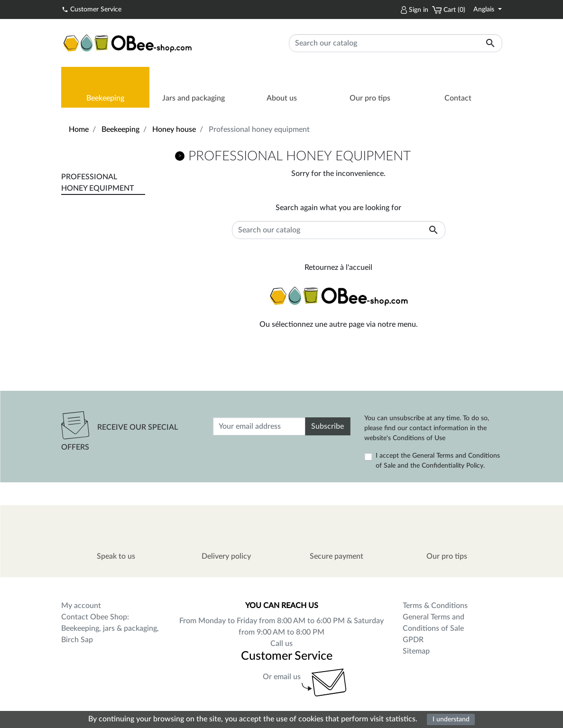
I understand (451, 719)
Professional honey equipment (97, 183)
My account (81, 606)
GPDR (413, 640)
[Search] (396, 43)
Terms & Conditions (435, 606)
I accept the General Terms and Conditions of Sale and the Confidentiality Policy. (438, 461)
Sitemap (416, 651)
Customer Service (92, 9)
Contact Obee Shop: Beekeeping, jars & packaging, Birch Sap (110, 628)
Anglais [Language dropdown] (485, 9)
